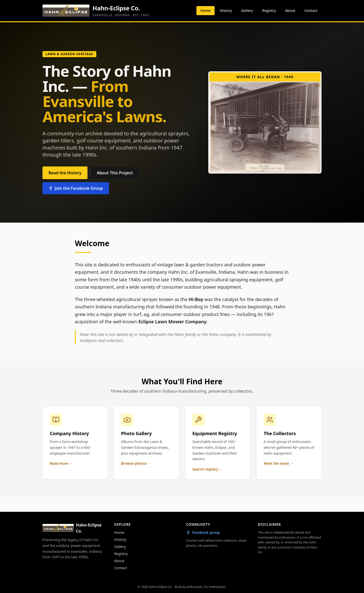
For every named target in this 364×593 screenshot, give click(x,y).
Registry (269, 10)
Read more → (61, 463)
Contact (311, 10)
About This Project (115, 173)
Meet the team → (279, 463)
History (226, 10)
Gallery (247, 10)
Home (206, 10)
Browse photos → (136, 463)
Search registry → (208, 469)
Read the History (65, 173)
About (290, 10)
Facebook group (203, 532)
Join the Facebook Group (76, 188)
